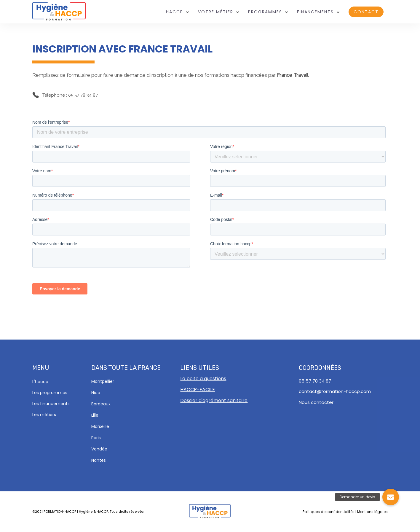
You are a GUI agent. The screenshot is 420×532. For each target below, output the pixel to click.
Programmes (265, 12)
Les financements (51, 404)
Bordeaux (101, 404)
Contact (366, 12)
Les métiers (44, 415)
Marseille (100, 426)
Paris (96, 438)
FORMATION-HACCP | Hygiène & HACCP (76, 512)
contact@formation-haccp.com (335, 391)
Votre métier (216, 12)
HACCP (175, 12)
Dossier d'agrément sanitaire (214, 400)
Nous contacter (316, 402)
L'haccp (40, 382)
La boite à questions (203, 379)
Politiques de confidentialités (329, 512)
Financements (315, 12)
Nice (96, 393)
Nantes (99, 460)
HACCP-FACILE (198, 390)
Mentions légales (372, 512)
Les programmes (50, 393)
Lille (95, 415)
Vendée (99, 449)
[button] (391, 497)
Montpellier (103, 381)
